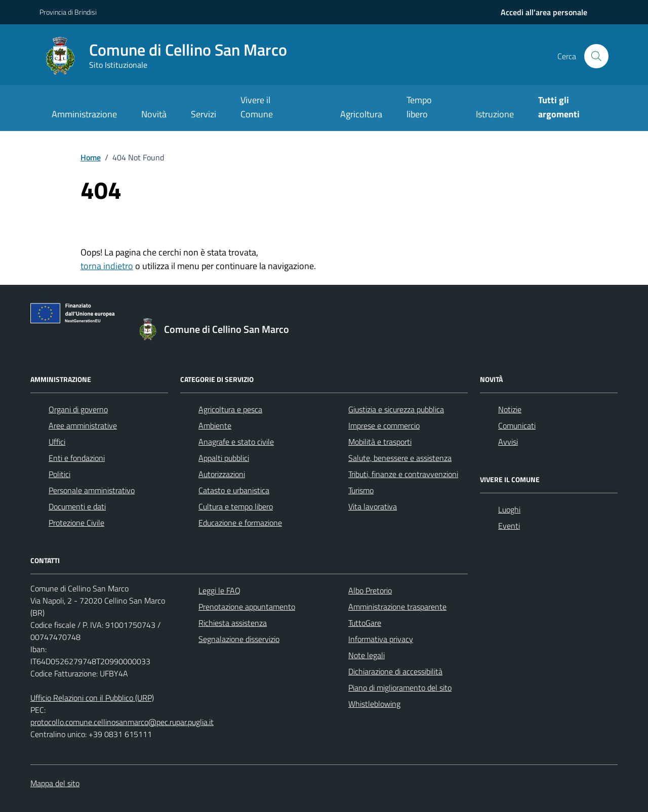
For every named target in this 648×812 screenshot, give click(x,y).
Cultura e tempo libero (236, 506)
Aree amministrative (83, 425)
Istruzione (495, 114)
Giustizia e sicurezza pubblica (396, 409)
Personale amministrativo (92, 490)
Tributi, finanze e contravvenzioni (403, 474)
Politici (59, 474)
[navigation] (544, 12)
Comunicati (517, 425)
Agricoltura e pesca (230, 409)
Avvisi (508, 442)
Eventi (509, 526)
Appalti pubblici (224, 458)
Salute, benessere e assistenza (400, 458)
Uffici (57, 442)
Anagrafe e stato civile (236, 442)
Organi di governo (78, 409)
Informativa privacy (381, 639)
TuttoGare (365, 623)
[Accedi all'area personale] (544, 12)
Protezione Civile (76, 523)
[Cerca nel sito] (596, 56)
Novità (154, 114)
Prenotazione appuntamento (247, 607)
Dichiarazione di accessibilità (395, 671)
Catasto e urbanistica (234, 490)
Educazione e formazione (240, 523)
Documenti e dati (77, 506)
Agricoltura (361, 114)
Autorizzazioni (222, 474)
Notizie (510, 409)
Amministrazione (84, 114)
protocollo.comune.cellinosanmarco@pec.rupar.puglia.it (122, 722)
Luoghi (509, 509)
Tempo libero (419, 107)
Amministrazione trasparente (397, 607)
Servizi (204, 114)
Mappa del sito (55, 783)
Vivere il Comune (257, 107)
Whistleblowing (374, 704)
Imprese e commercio (384, 425)
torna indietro (107, 266)
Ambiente (215, 425)
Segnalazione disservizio (239, 639)
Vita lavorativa (373, 506)
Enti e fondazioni (77, 458)
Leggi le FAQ (219, 590)
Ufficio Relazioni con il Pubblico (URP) (92, 698)
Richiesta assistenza (233, 623)
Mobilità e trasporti (380, 442)
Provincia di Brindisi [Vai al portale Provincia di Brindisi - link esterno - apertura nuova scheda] (68, 12)
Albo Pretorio (370, 590)
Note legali (367, 655)
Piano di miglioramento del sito (400, 688)
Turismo (361, 490)
